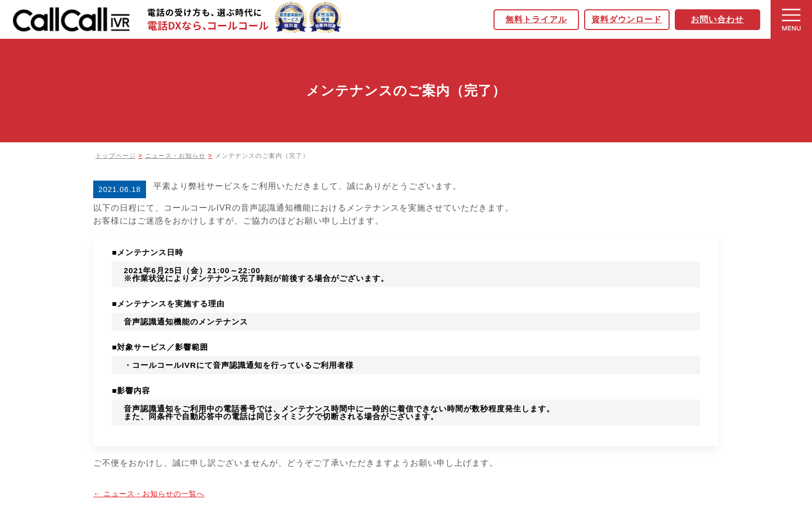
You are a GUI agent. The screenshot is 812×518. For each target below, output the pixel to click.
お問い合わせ (720, 19)
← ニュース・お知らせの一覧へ (149, 494)
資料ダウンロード (630, 19)
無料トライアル (539, 19)
